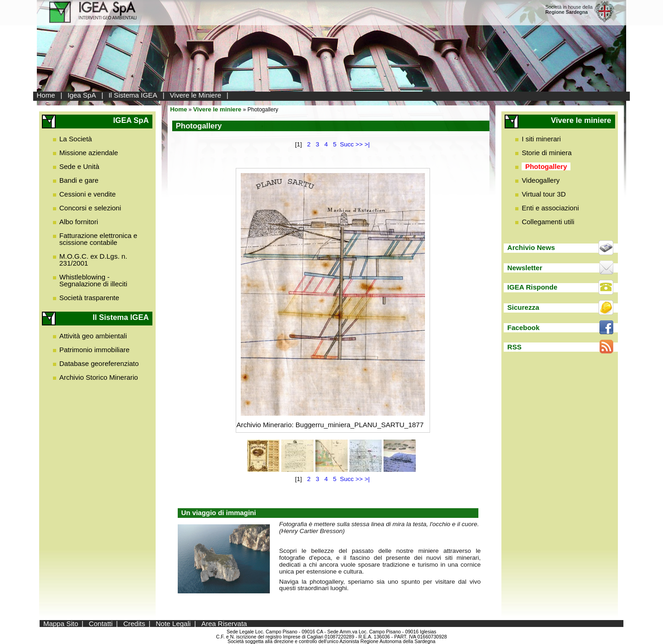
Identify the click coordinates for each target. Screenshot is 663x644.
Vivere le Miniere (195, 95)
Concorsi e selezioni (90, 208)
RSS (515, 347)
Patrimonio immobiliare (95, 350)
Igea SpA (82, 95)
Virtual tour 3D (544, 194)
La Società (76, 139)
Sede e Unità (79, 166)
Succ (347, 144)
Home (46, 95)
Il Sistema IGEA (133, 95)
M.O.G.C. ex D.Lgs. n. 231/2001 (93, 260)
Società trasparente (89, 298)
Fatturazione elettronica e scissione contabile (98, 239)
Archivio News (531, 247)
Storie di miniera (547, 153)
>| (367, 144)
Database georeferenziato (99, 363)
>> (359, 144)
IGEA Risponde (532, 287)
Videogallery (541, 180)
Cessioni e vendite (88, 194)
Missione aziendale (89, 153)
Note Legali (173, 624)
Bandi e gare (79, 180)
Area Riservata (224, 624)
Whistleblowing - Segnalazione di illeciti (93, 280)
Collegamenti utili (548, 222)
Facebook (523, 328)
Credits (134, 624)
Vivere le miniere (218, 109)
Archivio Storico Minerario (99, 377)
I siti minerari (541, 139)
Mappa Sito (61, 624)
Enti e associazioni (550, 208)
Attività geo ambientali (93, 336)
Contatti (101, 624)
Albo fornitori (79, 222)
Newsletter (525, 268)
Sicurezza (523, 307)
